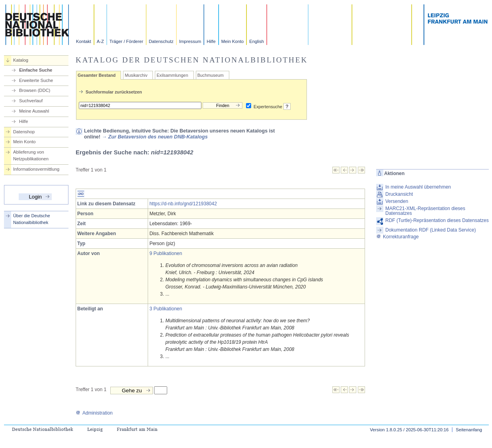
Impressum (190, 41)
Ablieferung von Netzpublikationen (31, 155)
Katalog (21, 60)
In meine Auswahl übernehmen (418, 187)
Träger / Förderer (126, 41)
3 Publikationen (166, 309)
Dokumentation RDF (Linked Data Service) (430, 230)
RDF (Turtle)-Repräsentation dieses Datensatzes (437, 220)
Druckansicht (399, 194)
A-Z (100, 41)
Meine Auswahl (34, 111)
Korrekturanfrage (397, 237)
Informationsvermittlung (36, 169)
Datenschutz (161, 41)
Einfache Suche (36, 70)
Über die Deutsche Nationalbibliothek (32, 219)
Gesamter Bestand (97, 75)
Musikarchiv (136, 75)
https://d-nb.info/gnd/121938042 (183, 204)
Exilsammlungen (172, 75)
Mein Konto (233, 41)
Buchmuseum (211, 75)
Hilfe (211, 41)
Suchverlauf (31, 101)
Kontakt (84, 41)
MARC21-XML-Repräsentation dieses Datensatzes (425, 211)
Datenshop (24, 132)
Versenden (397, 201)
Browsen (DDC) (35, 90)
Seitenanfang (469, 430)
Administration (94, 413)
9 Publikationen (166, 253)
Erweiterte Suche (36, 80)
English (257, 41)
